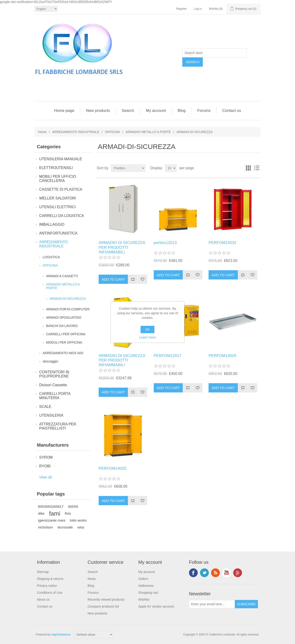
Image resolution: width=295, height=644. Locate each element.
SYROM (46, 457)
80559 (73, 506)
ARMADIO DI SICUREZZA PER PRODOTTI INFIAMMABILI (122, 247)
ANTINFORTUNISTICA (58, 233)
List (257, 168)
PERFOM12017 (168, 356)
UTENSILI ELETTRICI (57, 207)
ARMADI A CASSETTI (62, 276)
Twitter (204, 573)
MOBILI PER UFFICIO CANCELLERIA (58, 179)
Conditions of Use (50, 593)
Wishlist (144, 599)
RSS (215, 573)
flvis (68, 513)
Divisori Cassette (53, 385)
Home (42, 132)
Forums (204, 111)
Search (128, 111)
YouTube (227, 573)
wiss (81, 527)
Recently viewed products (106, 599)
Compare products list (103, 606)
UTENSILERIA (51, 415)
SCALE (45, 407)
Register (181, 9)
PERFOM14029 (222, 356)
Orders (143, 579)
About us (43, 599)
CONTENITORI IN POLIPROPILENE (54, 374)
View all (46, 477)
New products (98, 111)
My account (156, 111)
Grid (248, 168)
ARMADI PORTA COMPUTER (68, 309)
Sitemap (43, 572)
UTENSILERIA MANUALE (61, 159)
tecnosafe (65, 527)
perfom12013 (165, 243)
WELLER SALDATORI (58, 198)
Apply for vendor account (156, 606)
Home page (64, 111)
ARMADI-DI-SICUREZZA (68, 299)
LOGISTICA (51, 257)
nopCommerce (61, 635)
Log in (198, 9)
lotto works (78, 520)
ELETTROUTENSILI (56, 168)
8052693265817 (51, 506)
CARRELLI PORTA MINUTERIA (55, 396)
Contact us (232, 111)
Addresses (146, 586)
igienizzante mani (52, 520)
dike (41, 513)
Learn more (147, 337)
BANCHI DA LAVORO (62, 326)
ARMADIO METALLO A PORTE (148, 132)
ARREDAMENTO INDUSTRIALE (76, 132)
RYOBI (45, 466)
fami (55, 513)
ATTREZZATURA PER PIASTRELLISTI (58, 426)
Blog (182, 111)
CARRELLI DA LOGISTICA (62, 216)
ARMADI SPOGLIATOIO (64, 318)
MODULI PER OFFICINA (64, 342)
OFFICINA (112, 132)
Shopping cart (148, 593)
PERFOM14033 (222, 243)
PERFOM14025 (112, 468)
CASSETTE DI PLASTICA (61, 189)
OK (147, 329)
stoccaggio (50, 361)
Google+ (238, 573)
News (92, 579)
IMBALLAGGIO (52, 224)
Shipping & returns (50, 579)
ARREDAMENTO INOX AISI (63, 353)
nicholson (46, 527)
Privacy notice (47, 586)
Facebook (193, 573)
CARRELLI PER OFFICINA (66, 334)
